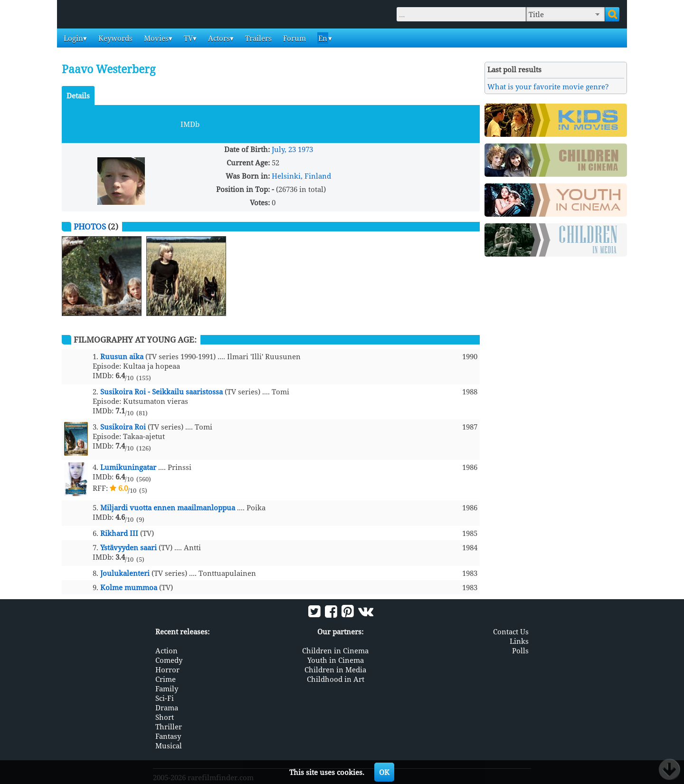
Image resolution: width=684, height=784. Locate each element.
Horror (167, 669)
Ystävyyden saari (128, 547)
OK (384, 772)
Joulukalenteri (125, 573)
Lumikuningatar (128, 467)
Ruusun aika (122, 356)
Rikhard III (119, 533)
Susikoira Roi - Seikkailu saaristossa (161, 392)
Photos (90, 226)
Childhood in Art (336, 679)
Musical (169, 746)
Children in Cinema (335, 650)
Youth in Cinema (336, 660)
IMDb (190, 124)
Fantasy (168, 736)
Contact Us (511, 631)
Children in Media (335, 669)
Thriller (169, 727)
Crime (166, 679)
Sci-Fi (165, 698)
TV (187, 38)
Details (78, 96)
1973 (305, 149)
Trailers (257, 38)
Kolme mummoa (129, 587)
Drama (167, 708)
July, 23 (284, 149)
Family (167, 688)
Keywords (114, 38)
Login (72, 38)
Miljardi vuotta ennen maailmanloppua (168, 507)
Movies (155, 38)
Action (166, 650)
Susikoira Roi (123, 427)
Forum (294, 38)
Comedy (169, 660)
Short (165, 717)
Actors (218, 38)
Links (519, 641)
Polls (520, 650)
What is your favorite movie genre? (548, 86)
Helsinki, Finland (301, 176)
